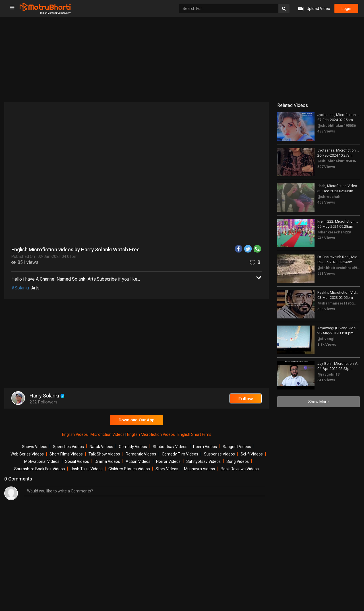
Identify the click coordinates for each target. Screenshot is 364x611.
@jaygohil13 (328, 374)
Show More (318, 402)
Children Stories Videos (129, 469)
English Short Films (194, 434)
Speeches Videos (68, 447)
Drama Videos (107, 461)
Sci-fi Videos (252, 454)
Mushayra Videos (199, 469)
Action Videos (138, 461)
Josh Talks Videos (87, 469)
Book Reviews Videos (240, 469)
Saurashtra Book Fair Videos (40, 469)
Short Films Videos (66, 454)
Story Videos (167, 469)
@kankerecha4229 (334, 232)
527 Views (326, 167)
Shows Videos (35, 447)
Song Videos (238, 461)
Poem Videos (205, 447)
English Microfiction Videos (151, 434)
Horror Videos (168, 461)
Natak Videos (101, 447)
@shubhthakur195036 (337, 126)
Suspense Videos (219, 454)
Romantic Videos (141, 454)
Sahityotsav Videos (203, 461)
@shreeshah (329, 197)
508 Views (326, 309)
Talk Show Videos (104, 454)
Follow (246, 399)
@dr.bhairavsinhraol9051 (340, 268)
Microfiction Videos (108, 434)
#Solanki (20, 288)
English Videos (75, 434)
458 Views (326, 202)
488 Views (326, 131)
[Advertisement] (182, 60)
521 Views (326, 273)
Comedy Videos (133, 447)
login (346, 9)
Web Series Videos (27, 454)
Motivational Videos (42, 461)
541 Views (326, 380)
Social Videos (77, 461)
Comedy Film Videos (180, 454)
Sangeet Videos (237, 447)
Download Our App (136, 420)
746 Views (326, 238)
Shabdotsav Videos (170, 447)
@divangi (326, 339)
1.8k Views (327, 344)
